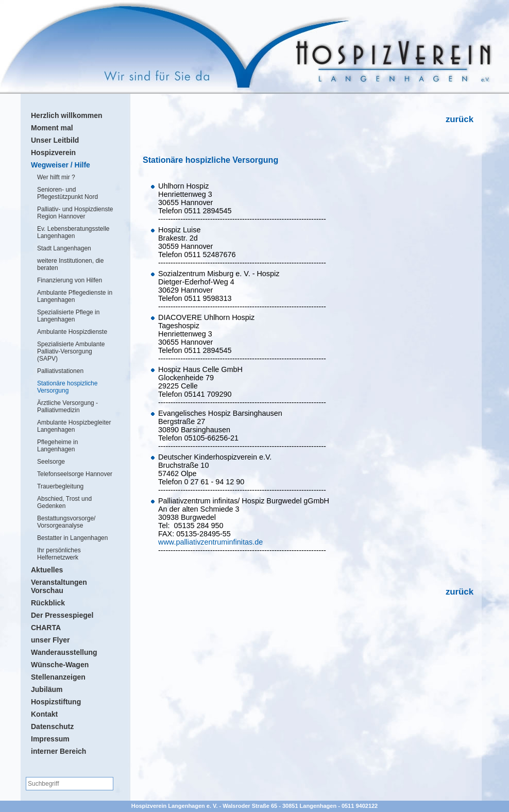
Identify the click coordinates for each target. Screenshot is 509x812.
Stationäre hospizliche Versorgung (67, 387)
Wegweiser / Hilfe (61, 165)
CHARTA (46, 628)
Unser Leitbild (55, 140)
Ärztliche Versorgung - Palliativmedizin (67, 407)
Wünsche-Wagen (60, 665)
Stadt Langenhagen (64, 248)
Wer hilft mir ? (56, 177)
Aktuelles (47, 570)
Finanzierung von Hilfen (70, 280)
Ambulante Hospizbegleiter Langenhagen (74, 426)
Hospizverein (53, 153)
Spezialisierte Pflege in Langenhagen (68, 316)
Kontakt (44, 714)
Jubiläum (47, 689)
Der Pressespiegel (62, 615)
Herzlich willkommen (66, 115)
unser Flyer (50, 640)
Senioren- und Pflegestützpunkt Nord (67, 193)
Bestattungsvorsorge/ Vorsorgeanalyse (66, 522)
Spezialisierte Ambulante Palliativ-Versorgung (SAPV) (71, 351)
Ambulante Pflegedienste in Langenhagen (75, 296)
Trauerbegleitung (60, 486)
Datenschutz (52, 726)
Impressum (50, 739)
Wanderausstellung (64, 652)
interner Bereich (58, 751)
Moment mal (52, 128)
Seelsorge (51, 462)
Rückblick (48, 603)
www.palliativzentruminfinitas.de (210, 542)
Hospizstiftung (56, 702)
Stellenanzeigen (58, 677)
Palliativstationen (60, 371)
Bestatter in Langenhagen (72, 538)
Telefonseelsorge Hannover (75, 474)
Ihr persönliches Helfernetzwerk (59, 554)
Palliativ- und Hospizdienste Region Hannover (75, 213)
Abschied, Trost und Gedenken (64, 502)
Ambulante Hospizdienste (72, 332)
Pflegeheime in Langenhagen (57, 446)
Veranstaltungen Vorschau (59, 586)
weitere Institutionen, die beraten (70, 264)
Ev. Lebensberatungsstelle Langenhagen (73, 232)
